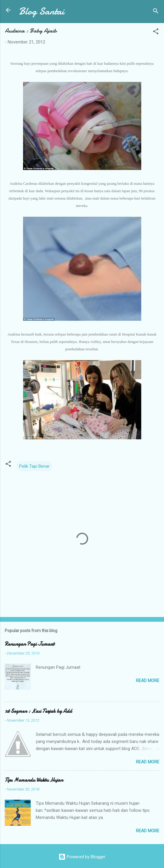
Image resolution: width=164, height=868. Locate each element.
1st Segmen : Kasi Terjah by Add (38, 711)
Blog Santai (42, 11)
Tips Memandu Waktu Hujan (34, 780)
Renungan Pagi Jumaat (30, 644)
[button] (156, 32)
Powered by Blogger (82, 857)
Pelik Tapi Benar (34, 466)
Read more (148, 681)
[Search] (156, 12)
